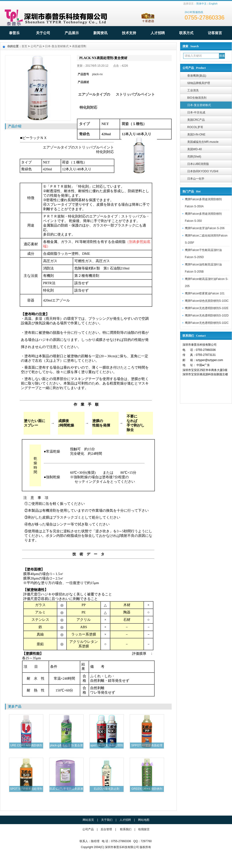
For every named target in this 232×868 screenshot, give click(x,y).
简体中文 (201, 4)
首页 (24, 46)
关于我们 (107, 820)
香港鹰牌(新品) (197, 76)
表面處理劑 (79, 46)
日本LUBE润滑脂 (198, 164)
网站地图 (144, 820)
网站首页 (88, 820)
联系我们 (126, 829)
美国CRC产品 (196, 120)
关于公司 (43, 33)
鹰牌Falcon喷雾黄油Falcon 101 (205, 293)
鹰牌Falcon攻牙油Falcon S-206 (205, 228)
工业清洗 (193, 90)
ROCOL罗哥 (195, 127)
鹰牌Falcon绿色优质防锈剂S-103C (207, 301)
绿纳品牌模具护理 (199, 83)
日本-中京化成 (196, 112)
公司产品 (36, 46)
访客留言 (215, 33)
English (213, 4)
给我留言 (144, 829)
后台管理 (106, 829)
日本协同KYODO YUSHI (203, 171)
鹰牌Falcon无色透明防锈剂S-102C (207, 323)
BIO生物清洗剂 (197, 98)
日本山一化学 (196, 179)
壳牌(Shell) (194, 157)
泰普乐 (14, 33)
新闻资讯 (100, 33)
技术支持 (129, 33)
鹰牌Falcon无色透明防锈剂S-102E (207, 308)
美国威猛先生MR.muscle (203, 142)
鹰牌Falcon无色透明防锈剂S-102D (207, 316)
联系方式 (186, 33)
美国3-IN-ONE (196, 135)
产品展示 (72, 33)
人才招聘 (158, 33)
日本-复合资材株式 (199, 105)
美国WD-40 (194, 149)
